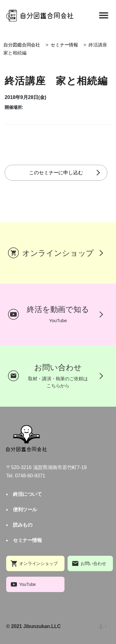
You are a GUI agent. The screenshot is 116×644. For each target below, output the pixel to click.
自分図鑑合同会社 (22, 45)
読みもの (23, 525)
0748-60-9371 (30, 476)
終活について (27, 494)
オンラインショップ (38, 563)
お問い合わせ (93, 563)
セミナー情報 (64, 45)
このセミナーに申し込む (56, 173)
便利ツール (25, 510)
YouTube (27, 584)
